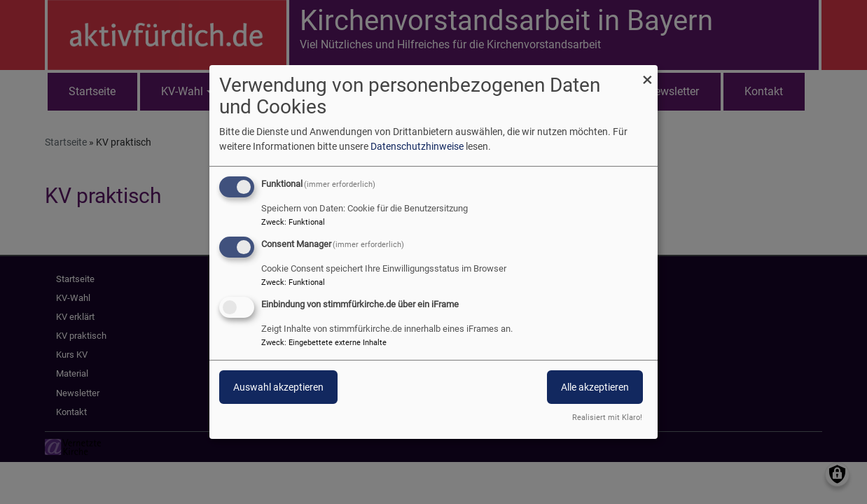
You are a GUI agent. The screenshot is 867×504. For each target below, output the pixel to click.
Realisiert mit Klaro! (607, 418)
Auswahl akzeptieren (278, 387)
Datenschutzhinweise (417, 146)
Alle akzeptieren (595, 387)
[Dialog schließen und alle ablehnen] (647, 74)
